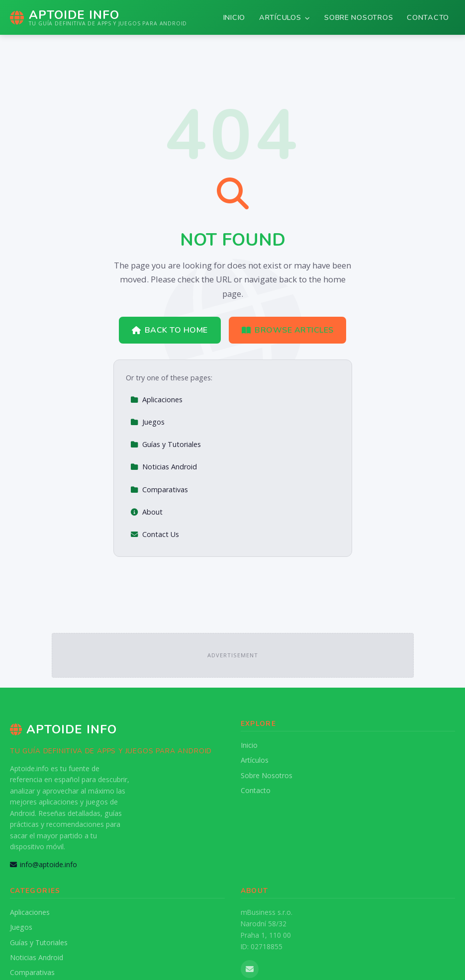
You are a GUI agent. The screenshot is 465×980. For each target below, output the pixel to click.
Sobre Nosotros (359, 17)
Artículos (285, 17)
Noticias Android (164, 467)
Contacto (428, 17)
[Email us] (250, 969)
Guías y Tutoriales (166, 444)
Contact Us (155, 534)
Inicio (234, 17)
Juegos (147, 422)
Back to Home (170, 330)
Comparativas (159, 490)
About (146, 512)
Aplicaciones (156, 400)
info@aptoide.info (44, 864)
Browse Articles (288, 330)
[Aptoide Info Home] (98, 17)
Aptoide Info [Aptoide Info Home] (63, 729)
